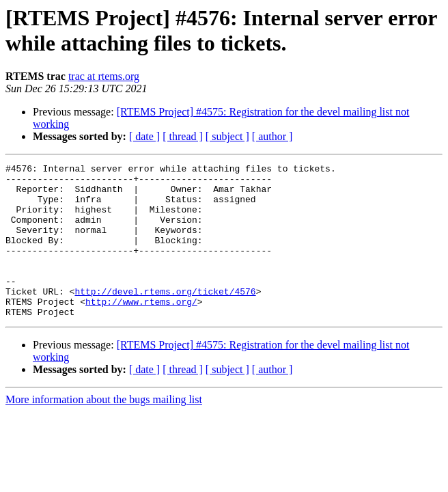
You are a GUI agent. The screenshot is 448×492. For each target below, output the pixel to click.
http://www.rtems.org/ (141, 330)
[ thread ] (183, 136)
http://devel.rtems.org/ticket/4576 (165, 318)
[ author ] (272, 136)
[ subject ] (227, 136)
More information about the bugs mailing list (104, 430)
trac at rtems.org (104, 76)
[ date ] (144, 136)
